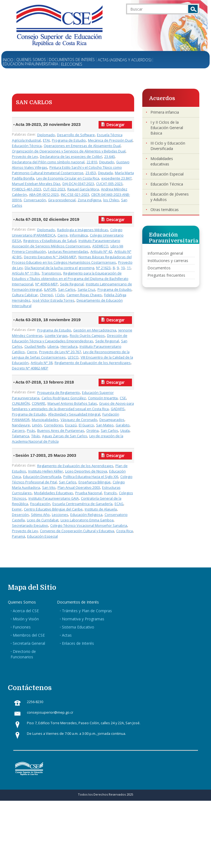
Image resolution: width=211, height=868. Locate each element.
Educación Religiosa (86, 515)
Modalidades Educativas (53, 493)
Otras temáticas (165, 210)
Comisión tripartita (103, 398)
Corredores (53, 425)
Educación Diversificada (42, 477)
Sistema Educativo (78, 627)
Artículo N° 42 (101, 252)
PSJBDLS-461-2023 (26, 189)
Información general (165, 253)
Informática (79, 235)
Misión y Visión (26, 619)
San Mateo (105, 425)
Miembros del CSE (29, 635)
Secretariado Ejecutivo (30, 526)
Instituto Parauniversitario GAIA (54, 498)
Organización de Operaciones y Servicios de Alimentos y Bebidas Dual (69, 151)
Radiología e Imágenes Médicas (83, 230)
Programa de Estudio (69, 140)
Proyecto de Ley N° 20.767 (60, 352)
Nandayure (21, 425)
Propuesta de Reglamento (59, 393)
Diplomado (46, 135)
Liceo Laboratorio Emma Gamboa (87, 520)
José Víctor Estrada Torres (53, 300)
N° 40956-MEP (47, 284)
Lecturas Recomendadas (68, 252)
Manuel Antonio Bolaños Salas (72, 403)
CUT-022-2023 (54, 189)
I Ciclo (60, 295)
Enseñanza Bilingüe (95, 482)
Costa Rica (125, 531)
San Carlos (67, 290)
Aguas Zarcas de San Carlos (65, 436)
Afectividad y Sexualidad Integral (74, 414)
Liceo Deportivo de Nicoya (86, 471)
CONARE (39, 403)
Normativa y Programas (83, 619)
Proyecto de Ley (25, 157)
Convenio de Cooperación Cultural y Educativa (77, 531)
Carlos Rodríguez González (64, 398)
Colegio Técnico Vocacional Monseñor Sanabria (89, 526)
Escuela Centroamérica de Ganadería (82, 504)
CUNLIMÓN (21, 403)
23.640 (109, 157)
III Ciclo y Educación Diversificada (168, 146)
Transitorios (51, 273)
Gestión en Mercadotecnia (95, 330)
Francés (110, 493)
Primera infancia (165, 112)
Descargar (115, 125)
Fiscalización (40, 504)
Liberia (53, 347)
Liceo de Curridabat (43, 520)
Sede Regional (72, 284)
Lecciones (60, 515)
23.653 (91, 173)
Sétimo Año (40, 515)
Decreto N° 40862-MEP (30, 368)
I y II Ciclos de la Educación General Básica (167, 128)
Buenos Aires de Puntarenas (61, 431)
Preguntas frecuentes (166, 275)
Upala (125, 431)
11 (129, 268)
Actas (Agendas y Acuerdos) (125, 60)
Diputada (105, 173)
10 (123, 268)
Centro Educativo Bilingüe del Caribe (53, 509)
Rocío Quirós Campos (87, 336)
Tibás (36, 436)
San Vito (49, 488)
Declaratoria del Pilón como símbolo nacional (48, 162)
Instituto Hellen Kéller (46, 471)
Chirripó (46, 295)
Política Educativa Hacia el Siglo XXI (91, 477)
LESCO (73, 357)
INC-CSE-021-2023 (75, 195)
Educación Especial (42, 536)
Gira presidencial (62, 200)
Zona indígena (89, 200)
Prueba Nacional (89, 493)
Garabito (123, 425)
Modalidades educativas (162, 161)
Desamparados (112, 420)
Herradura (69, 347)
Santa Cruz (86, 290)
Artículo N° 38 (42, 363)
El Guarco (86, 425)
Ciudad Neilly (35, 347)
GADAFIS (118, 409)
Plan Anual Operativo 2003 (79, 488)
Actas (67, 635)
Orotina (92, 431)
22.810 (92, 162)
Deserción (20, 515)
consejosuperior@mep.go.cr (50, 712)
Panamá (18, 536)
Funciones (22, 627)
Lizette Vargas (56, 336)
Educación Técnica (27, 146)
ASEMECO (100, 246)
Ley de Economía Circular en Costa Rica (68, 178)
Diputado (107, 162)
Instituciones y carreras (168, 261)
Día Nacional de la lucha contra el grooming (59, 268)
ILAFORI (50, 290)
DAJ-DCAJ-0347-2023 (78, 184)
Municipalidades (45, 420)
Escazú (71, 425)
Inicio (8, 60)
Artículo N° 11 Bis (26, 273)
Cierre (63, 235)
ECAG (119, 504)
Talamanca (21, 436)
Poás (31, 431)
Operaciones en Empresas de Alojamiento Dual (82, 146)
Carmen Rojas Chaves (84, 295)
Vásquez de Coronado (79, 420)
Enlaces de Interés (78, 643)
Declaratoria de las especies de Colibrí (71, 157)
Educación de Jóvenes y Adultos (170, 197)
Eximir (17, 509)
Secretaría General (29, 643)
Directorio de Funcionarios (23, 654)
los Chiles (111, 200)
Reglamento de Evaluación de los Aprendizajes (93, 363)
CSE (123, 398)
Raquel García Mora (83, 189)
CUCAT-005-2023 (109, 184)
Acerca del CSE (26, 611)
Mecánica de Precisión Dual (110, 140)
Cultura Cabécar (25, 295)
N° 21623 (103, 268)
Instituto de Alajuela (101, 509)
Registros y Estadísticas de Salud (50, 241)
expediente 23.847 (116, 178)
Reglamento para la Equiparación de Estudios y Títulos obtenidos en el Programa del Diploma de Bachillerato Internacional (70, 279)
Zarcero (18, 431)
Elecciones (72, 64)
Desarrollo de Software (76, 135)
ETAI (46, 140)
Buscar (193, 9)
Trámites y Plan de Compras (87, 611)
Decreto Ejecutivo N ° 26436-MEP (50, 257)
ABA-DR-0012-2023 (44, 195)
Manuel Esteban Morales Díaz (36, 184)
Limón (37, 425)
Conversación (35, 200)
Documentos (159, 268)
